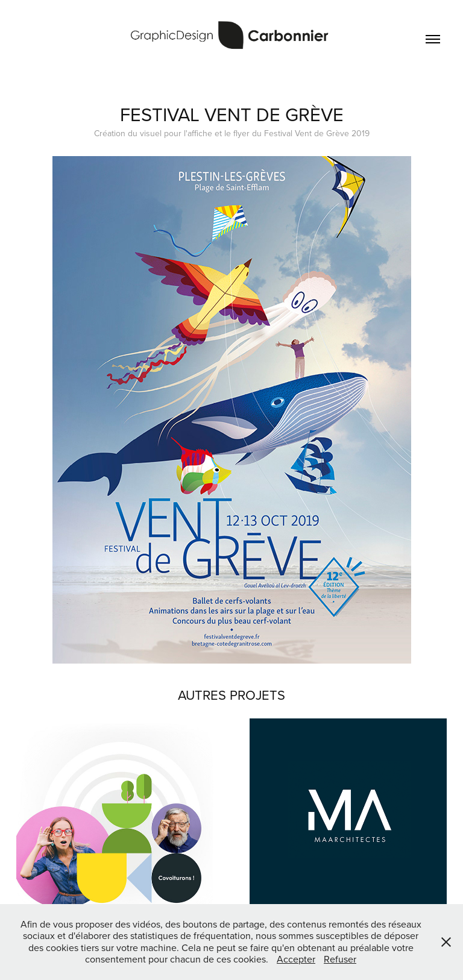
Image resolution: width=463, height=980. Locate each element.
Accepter (296, 959)
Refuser (340, 959)
